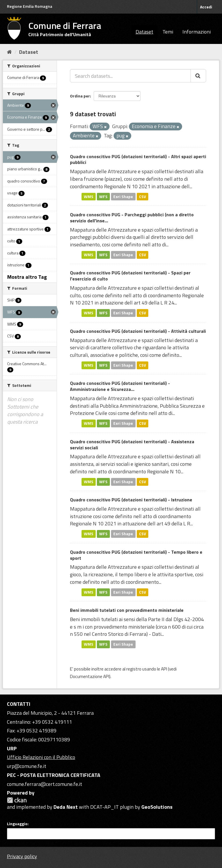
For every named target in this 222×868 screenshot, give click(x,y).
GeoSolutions (157, 807)
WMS (89, 196)
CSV (143, 196)
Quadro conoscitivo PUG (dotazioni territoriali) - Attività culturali (138, 331)
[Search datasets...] (130, 76)
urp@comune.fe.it (27, 766)
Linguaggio (17, 824)
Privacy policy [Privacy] (22, 856)
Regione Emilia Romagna (30, 6)
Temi (168, 32)
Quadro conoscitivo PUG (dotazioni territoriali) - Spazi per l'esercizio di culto (130, 276)
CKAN (17, 800)
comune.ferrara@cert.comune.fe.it (45, 784)
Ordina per (80, 96)
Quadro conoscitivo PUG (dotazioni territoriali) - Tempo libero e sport (136, 555)
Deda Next (66, 807)
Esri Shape (123, 196)
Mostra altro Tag (27, 277)
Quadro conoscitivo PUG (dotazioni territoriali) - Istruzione (131, 500)
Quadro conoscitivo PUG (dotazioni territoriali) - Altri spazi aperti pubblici (138, 159)
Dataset (144, 32)
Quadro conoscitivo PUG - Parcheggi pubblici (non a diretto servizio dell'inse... (132, 218)
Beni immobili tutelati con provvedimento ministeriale (127, 610)
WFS (103, 196)
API (164, 669)
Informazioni (197, 32)
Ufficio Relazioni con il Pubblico (41, 757)
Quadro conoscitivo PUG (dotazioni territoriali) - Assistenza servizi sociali (132, 445)
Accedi (206, 7)
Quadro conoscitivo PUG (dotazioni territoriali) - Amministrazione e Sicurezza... (120, 386)
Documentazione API (90, 676)
